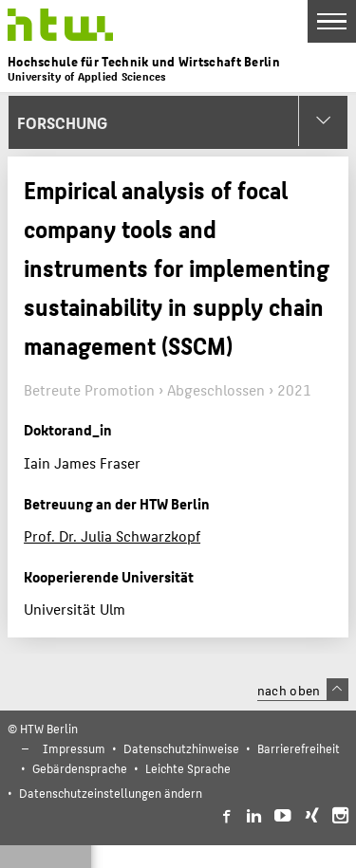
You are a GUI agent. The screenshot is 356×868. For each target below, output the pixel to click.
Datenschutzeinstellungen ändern (111, 793)
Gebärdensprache (80, 768)
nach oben (303, 690)
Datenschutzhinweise (181, 748)
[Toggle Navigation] (332, 21)
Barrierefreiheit (299, 748)
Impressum (74, 748)
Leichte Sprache (188, 768)
